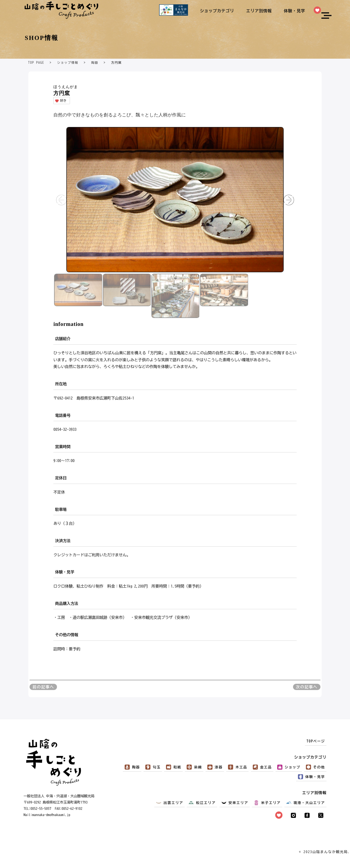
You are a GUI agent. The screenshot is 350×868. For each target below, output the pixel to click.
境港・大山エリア (309, 803)
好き (61, 101)
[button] (289, 200)
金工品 (266, 767)
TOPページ (316, 741)
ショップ (293, 767)
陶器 (136, 767)
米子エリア (271, 803)
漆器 (219, 767)
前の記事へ (43, 687)
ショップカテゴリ (217, 11)
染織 (198, 767)
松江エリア (206, 803)
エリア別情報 (259, 11)
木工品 (241, 767)
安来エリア (238, 803)
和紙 (177, 767)
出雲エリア (173, 803)
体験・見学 (295, 11)
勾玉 (157, 767)
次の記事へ (307, 687)
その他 (319, 767)
